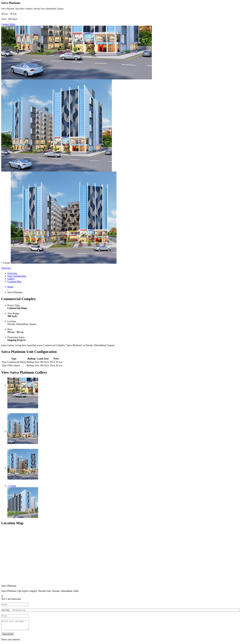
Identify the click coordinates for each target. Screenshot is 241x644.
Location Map (14, 282)
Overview (12, 273)
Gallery (11, 279)
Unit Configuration (17, 276)
